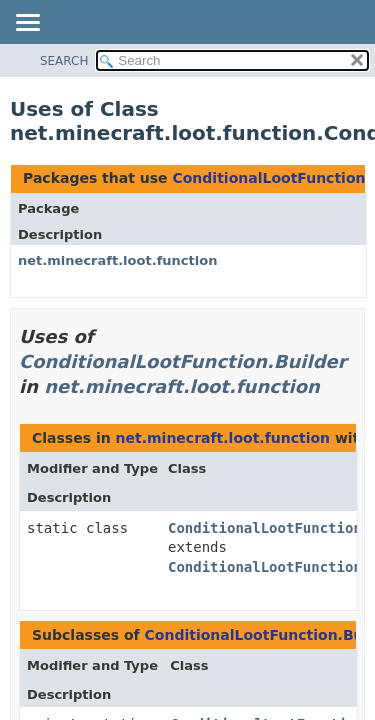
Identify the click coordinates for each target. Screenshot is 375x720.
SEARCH (64, 61)
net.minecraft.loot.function (117, 260)
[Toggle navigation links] (27, 24)
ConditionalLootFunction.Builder (183, 361)
